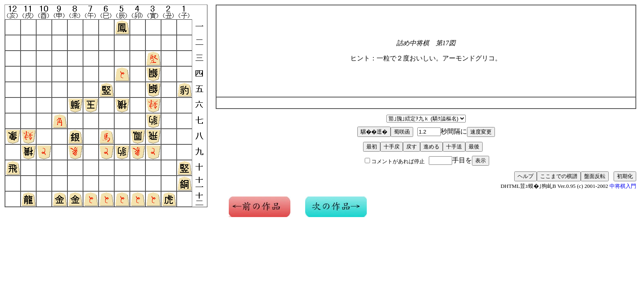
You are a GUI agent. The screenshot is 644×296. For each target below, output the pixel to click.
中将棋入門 (623, 186)
